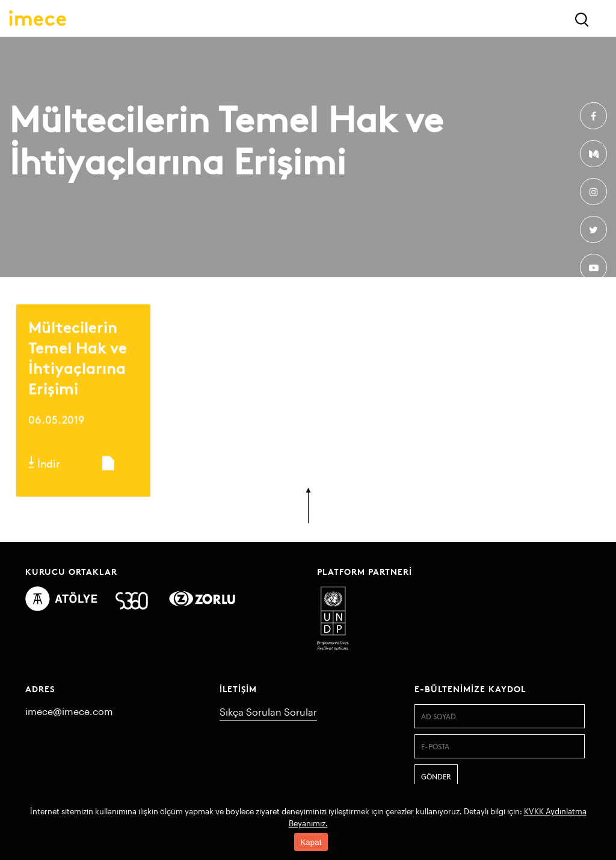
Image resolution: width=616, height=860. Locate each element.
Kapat (311, 842)
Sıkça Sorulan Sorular (268, 712)
